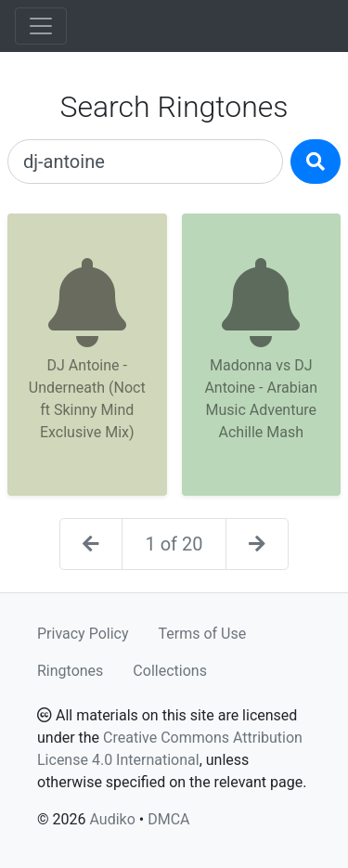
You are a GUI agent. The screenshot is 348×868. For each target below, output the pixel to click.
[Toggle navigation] (41, 26)
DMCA (168, 819)
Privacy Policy (83, 634)
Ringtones (70, 671)
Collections (170, 671)
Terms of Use (203, 634)
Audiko (112, 819)
